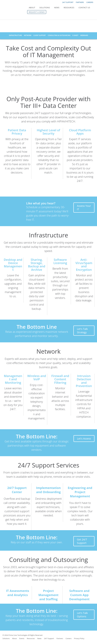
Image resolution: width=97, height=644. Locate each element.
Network (28, 35)
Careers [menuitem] (69, 638)
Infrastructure (15, 35)
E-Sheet (75, 35)
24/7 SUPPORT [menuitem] (68, 2)
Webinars (84, 35)
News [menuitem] (57, 7)
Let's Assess (84, 439)
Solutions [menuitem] (45, 7)
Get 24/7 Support (82, 541)
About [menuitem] (32, 7)
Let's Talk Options (82, 615)
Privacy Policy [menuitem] (79, 638)
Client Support (40, 35)
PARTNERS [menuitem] (80, 2)
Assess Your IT (84, 208)
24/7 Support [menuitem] (49, 638)
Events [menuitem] (22, 638)
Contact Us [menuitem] (84, 7)
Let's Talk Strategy (82, 331)
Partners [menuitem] (60, 638)
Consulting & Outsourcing (59, 35)
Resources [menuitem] (69, 7)
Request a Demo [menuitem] (37, 12)
